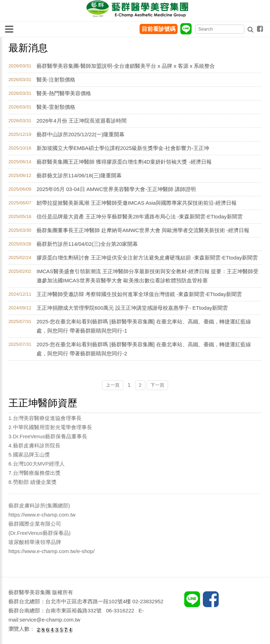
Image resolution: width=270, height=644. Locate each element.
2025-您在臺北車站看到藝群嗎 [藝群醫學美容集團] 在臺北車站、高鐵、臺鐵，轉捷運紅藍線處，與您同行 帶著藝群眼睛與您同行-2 (144, 349)
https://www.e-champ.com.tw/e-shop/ (52, 551)
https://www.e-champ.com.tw (42, 515)
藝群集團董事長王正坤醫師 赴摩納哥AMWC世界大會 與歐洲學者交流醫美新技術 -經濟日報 (143, 230)
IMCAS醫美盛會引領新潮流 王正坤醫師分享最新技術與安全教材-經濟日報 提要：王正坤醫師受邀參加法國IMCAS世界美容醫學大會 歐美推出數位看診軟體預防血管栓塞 (147, 276)
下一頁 (157, 385)
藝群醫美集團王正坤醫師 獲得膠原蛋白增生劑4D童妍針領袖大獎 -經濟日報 (124, 162)
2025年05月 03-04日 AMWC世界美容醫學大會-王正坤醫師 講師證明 (116, 189)
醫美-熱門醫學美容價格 (64, 93)
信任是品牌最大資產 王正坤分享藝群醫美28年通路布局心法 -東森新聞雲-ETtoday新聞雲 (140, 216)
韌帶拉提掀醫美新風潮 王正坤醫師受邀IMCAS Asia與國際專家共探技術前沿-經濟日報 (137, 203)
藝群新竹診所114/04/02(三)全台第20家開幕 (87, 244)
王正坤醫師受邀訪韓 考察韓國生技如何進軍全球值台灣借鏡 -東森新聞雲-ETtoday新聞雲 (139, 294)
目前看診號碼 (159, 29)
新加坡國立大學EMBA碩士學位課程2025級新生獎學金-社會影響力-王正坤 (123, 148)
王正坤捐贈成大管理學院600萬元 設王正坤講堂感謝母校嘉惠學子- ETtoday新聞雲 (132, 308)
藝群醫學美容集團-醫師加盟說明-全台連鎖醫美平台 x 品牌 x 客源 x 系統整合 (126, 66)
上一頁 (113, 385)
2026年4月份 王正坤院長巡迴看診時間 (82, 121)
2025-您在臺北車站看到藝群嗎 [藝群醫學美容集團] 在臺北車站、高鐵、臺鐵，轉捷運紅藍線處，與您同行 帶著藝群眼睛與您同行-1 (144, 326)
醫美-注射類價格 (56, 80)
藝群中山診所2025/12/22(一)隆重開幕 (81, 134)
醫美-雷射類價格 (56, 107)
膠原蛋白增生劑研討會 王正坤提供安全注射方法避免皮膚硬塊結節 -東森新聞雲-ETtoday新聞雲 (147, 258)
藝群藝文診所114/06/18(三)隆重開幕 (79, 175)
